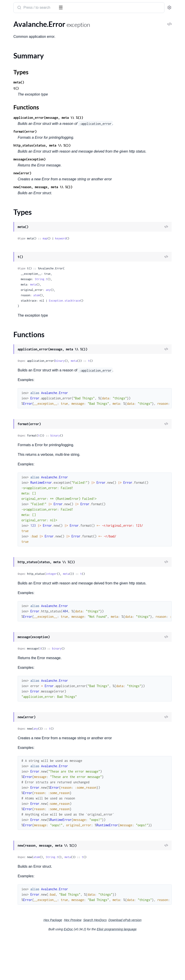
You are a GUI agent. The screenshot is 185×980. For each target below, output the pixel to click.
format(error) (92, 137)
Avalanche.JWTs (16, 42)
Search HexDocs (109, 962)
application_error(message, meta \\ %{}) (115, 118)
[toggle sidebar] (61, 7)
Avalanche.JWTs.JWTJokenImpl (28, 54)
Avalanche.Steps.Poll (19, 96)
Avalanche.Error (16, 136)
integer (118, 598)
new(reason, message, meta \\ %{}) (110, 205)
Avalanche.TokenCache (21, 120)
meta (100, 303)
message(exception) (97, 171)
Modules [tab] (25, 21)
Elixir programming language (150, 971)
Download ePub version (139, 962)
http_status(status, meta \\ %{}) (109, 151)
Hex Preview (136, 956)
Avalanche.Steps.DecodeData (26, 84)
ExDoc (102, 971)
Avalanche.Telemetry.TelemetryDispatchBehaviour (32, 108)
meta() (86, 82)
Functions (15, 154)
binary (127, 379)
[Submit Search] (86, 8)
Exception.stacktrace (132, 319)
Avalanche (13, 5)
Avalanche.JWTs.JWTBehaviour (28, 48)
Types (12, 149)
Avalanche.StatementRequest (26, 72)
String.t (108, 297)
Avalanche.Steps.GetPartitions (27, 90)
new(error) (89, 185)
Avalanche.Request (18, 60)
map (112, 257)
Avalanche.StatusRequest (23, 78)
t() (83, 88)
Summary (15, 144)
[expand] (63, 30)
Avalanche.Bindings (18, 36)
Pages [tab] (8, 21)
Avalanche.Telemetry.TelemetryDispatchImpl (32, 114)
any (115, 308)
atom (103, 313)
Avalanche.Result (17, 66)
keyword (128, 257)
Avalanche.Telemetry (19, 102)
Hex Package (116, 956)
